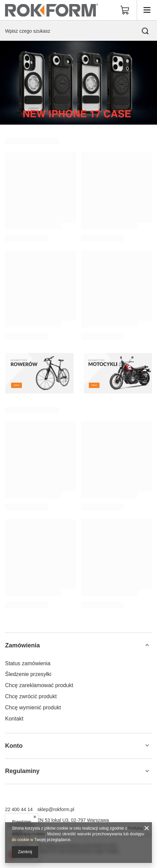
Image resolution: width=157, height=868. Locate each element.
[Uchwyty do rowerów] (39, 373)
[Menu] (147, 10)
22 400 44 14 (19, 809)
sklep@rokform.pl (56, 809)
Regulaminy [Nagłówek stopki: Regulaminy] (22, 771)
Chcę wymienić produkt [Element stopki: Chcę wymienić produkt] (33, 708)
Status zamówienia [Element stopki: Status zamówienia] (28, 663)
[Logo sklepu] (51, 10)
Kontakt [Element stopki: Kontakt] (14, 719)
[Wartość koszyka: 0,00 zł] (125, 10)
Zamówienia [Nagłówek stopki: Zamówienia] (22, 645)
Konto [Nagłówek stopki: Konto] (14, 746)
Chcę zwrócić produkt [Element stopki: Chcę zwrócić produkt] (31, 696)
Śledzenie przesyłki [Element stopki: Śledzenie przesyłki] (28, 674)
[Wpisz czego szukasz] (78, 31)
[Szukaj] (145, 31)
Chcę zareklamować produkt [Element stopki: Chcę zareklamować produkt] (39, 685)
